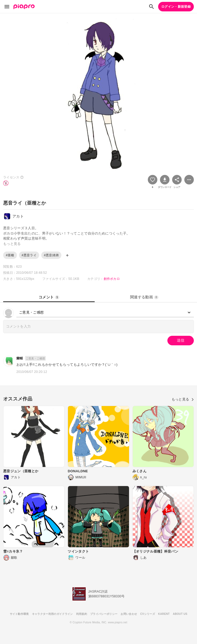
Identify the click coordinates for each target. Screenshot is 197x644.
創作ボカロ (112, 279)
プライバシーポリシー (104, 614)
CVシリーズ (148, 614)
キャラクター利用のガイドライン (52, 614)
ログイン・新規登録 (176, 7)
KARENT (164, 614)
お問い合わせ (129, 614)
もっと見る (183, 399)
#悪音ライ (29, 255)
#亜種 (10, 255)
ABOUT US (180, 614)
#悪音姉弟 (51, 255)
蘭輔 (20, 358)
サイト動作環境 (19, 614)
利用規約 (82, 614)
